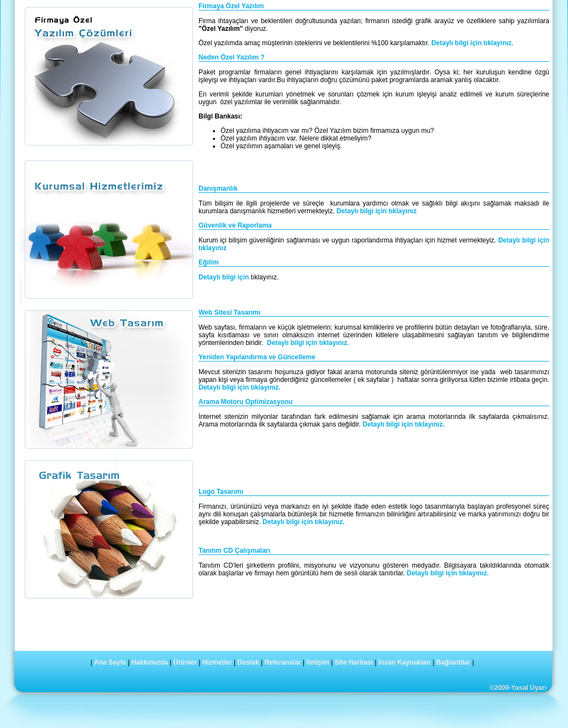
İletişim (318, 662)
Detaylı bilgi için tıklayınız (471, 43)
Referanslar (283, 662)
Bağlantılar (453, 662)
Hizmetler (217, 662)
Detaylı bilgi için (225, 277)
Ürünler (185, 662)
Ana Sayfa (110, 662)
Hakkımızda (149, 662)
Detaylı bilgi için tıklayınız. (308, 343)
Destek (248, 662)
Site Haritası (354, 662)
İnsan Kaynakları (404, 662)
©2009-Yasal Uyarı (518, 688)
